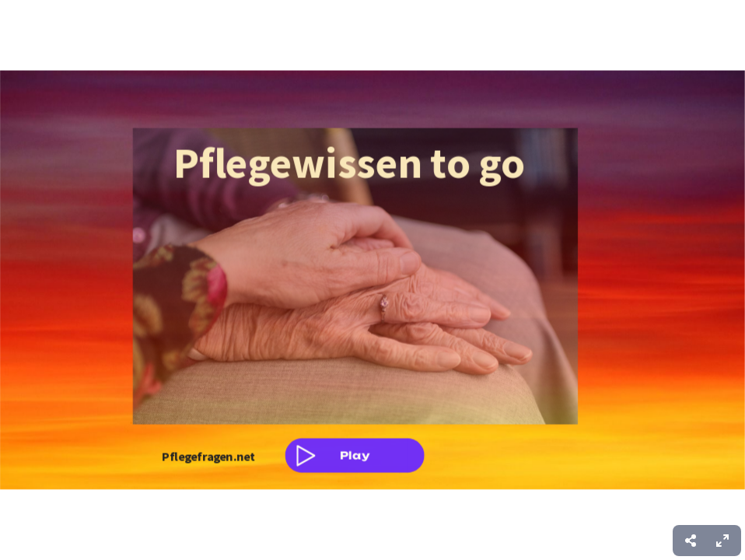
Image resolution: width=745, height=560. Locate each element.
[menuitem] (722, 541)
